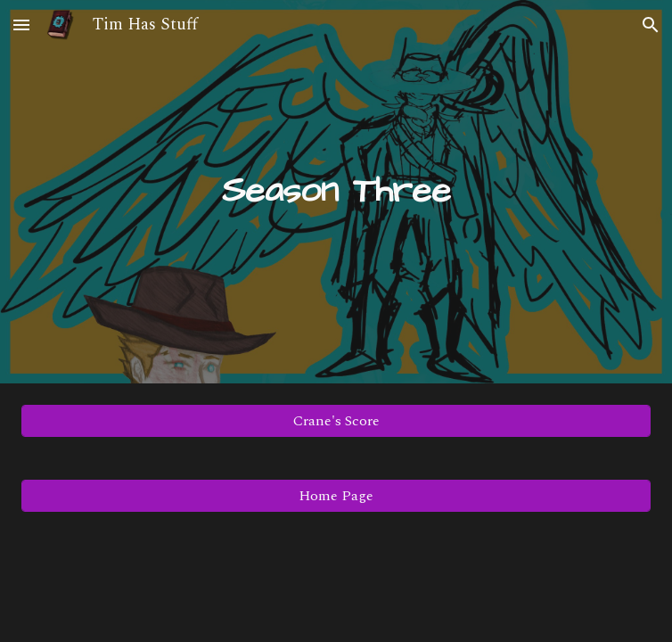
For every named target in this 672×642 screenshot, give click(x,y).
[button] (21, 25)
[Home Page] (336, 496)
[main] (336, 191)
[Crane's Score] (336, 421)
